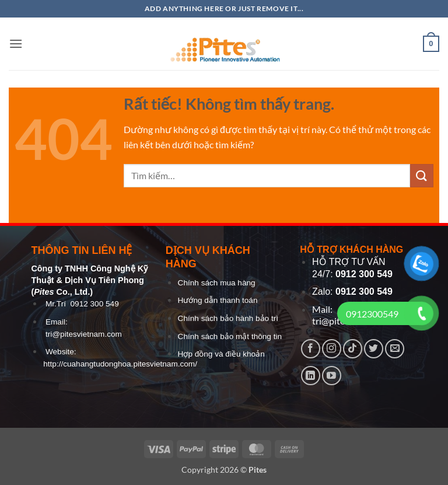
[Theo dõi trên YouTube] (332, 376)
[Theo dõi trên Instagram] (332, 349)
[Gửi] (422, 175)
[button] (16, 43)
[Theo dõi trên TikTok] (353, 349)
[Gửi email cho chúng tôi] (395, 349)
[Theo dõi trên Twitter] (374, 349)
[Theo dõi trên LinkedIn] (311, 376)
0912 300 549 (95, 304)
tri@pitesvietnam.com (84, 334)
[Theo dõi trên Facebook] (311, 349)
